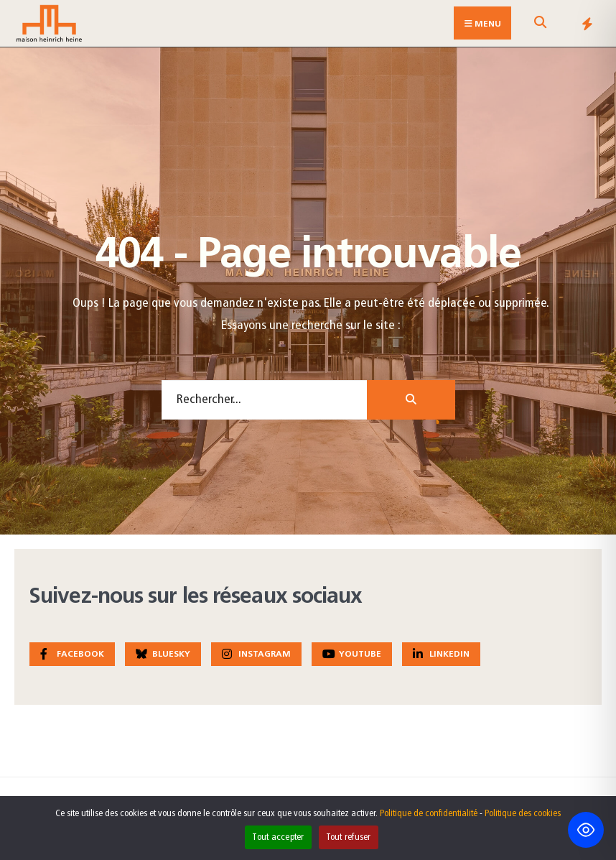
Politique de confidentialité (429, 814)
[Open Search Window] (540, 26)
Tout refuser (349, 837)
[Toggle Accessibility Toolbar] (586, 830)
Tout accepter (278, 837)
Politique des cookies (523, 814)
